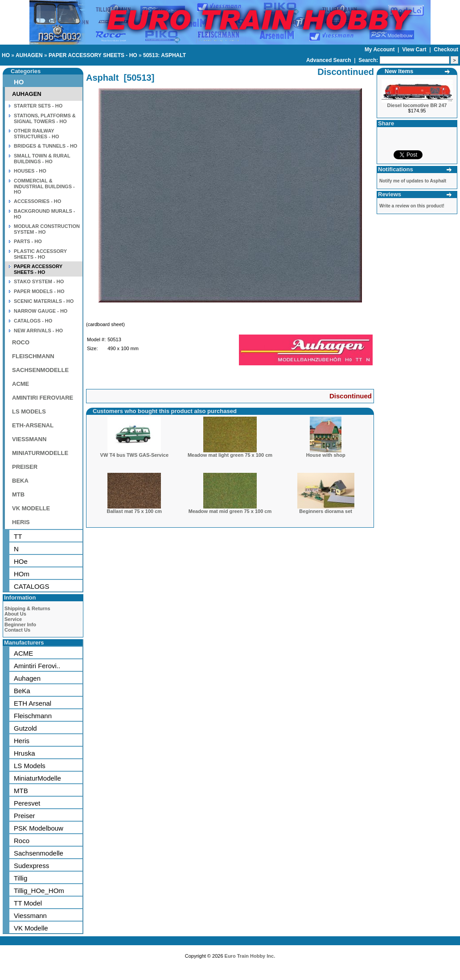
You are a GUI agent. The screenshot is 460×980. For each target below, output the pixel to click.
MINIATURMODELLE (40, 453)
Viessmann (30, 916)
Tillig (21, 878)
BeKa (22, 691)
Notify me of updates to (413, 181)
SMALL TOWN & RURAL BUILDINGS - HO (42, 159)
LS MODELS (29, 411)
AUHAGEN (29, 55)
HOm (22, 574)
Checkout (446, 50)
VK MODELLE (31, 508)
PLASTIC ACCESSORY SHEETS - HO (40, 254)
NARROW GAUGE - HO (41, 311)
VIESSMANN (29, 439)
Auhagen (27, 678)
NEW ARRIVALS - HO (38, 331)
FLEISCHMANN (33, 356)
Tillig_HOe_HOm (39, 891)
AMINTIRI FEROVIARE (43, 398)
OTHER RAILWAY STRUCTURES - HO (36, 134)
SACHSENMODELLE (40, 370)
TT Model (28, 903)
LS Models (30, 766)
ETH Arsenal (33, 703)
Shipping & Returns (27, 608)
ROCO (21, 342)
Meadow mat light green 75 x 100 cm (230, 455)
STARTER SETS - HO (38, 106)
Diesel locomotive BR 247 (417, 105)
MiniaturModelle (37, 778)
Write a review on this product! (412, 206)
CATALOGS (31, 586)
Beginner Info (20, 624)
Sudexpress (31, 866)
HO (6, 55)
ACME (21, 384)
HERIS (21, 522)
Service (13, 619)
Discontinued (351, 396)
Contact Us (17, 630)
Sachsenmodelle (39, 853)
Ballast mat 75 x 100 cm (135, 511)
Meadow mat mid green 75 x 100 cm (230, 511)
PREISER (25, 467)
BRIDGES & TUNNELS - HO (45, 146)
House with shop (326, 455)
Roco (22, 841)
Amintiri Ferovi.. (37, 666)
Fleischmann (33, 716)
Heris (22, 741)
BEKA (20, 481)
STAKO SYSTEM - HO (39, 281)
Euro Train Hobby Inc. (250, 956)
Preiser (25, 816)
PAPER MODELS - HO (39, 291)
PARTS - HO (28, 241)
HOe (21, 561)
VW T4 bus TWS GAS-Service (134, 455)
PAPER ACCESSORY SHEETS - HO (93, 55)
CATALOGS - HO (33, 321)
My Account (380, 50)
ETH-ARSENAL (33, 425)
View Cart (415, 50)
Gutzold (25, 728)
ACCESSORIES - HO (37, 201)
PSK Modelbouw (39, 828)
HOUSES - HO (30, 171)
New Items (399, 71)
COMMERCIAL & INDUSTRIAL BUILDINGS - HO (44, 186)
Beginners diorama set (326, 511)
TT (18, 536)
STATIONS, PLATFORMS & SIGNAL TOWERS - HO (45, 118)
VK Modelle (31, 928)
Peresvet (27, 803)
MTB (18, 494)
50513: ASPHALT (164, 55)
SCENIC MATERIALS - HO (44, 301)
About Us (15, 614)
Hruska (25, 753)
